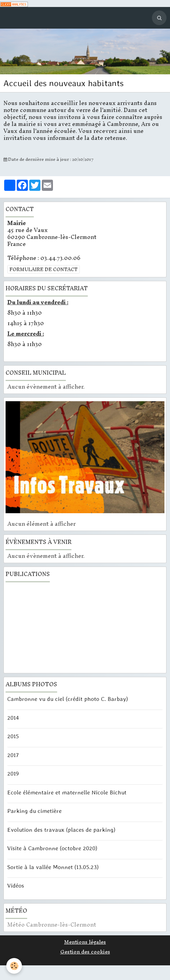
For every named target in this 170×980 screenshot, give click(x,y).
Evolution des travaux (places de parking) (61, 829)
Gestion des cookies (85, 952)
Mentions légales (85, 942)
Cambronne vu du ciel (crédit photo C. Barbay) (68, 699)
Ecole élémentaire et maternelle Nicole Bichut (67, 792)
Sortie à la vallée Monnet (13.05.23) (53, 867)
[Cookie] (14, 966)
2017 (13, 755)
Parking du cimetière (34, 811)
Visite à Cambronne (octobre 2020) (52, 848)
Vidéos (16, 885)
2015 (13, 736)
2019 (13, 773)
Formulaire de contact (44, 269)
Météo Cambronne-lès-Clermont (52, 925)
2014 (13, 717)
